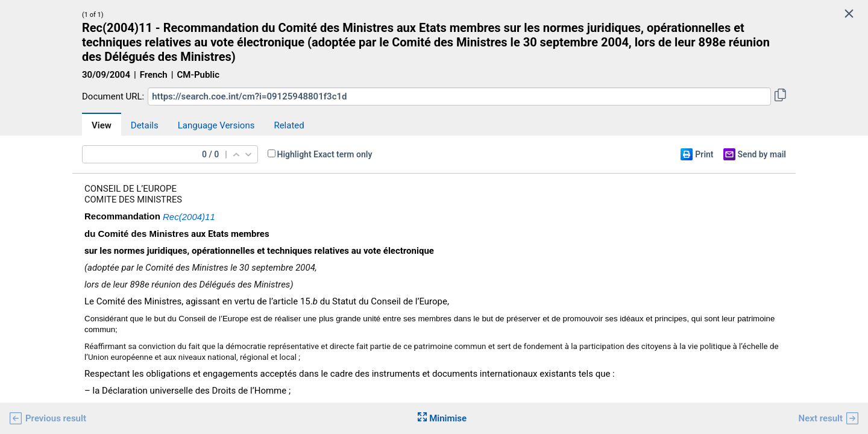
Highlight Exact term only (325, 154)
